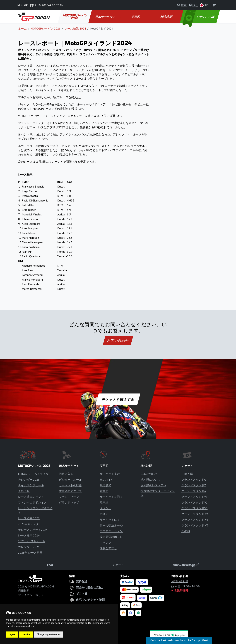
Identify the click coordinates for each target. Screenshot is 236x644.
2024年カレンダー (30, 524)
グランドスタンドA (194, 491)
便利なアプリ (108, 548)
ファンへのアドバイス (32, 502)
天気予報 (24, 491)
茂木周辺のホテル (111, 537)
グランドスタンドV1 (194, 497)
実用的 (136, 17)
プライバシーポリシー (32, 595)
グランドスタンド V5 (195, 520)
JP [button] (204, 5)
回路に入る (66, 474)
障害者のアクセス (70, 491)
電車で (104, 491)
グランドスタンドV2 (194, 502)
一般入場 (187, 474)
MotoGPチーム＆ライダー (35, 474)
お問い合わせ (118, 341)
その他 (186, 531)
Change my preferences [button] (49, 635)
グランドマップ (69, 502)
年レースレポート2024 (33, 530)
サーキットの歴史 (70, 485)
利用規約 (24, 591)
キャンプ (105, 543)
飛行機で (105, 485)
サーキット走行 (110, 474)
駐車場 (104, 502)
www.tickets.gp (186, 565)
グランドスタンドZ (194, 485)
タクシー (105, 508)
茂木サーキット (105, 17)
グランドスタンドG (194, 480)
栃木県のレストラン (153, 485)
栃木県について (151, 480)
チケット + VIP (199, 17)
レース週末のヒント (31, 497)
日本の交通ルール (111, 525)
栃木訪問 (166, 17)
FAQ (50, 565)
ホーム (22, 28)
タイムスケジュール (31, 485)
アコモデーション (111, 531)
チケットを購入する (118, 399)
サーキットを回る (111, 497)
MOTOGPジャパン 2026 (75, 17)
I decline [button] (26, 635)
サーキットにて (110, 520)
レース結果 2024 (75, 28)
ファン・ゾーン (69, 497)
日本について (149, 474)
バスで (104, 514)
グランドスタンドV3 (194, 508)
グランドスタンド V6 (195, 525)
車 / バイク (107, 480)
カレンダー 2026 (29, 480)
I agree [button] (12, 635)
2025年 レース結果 (30, 553)
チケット (118, 565)
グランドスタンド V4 (195, 514)
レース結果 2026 (29, 518)
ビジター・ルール (70, 480)
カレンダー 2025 (29, 547)
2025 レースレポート (32, 541)
